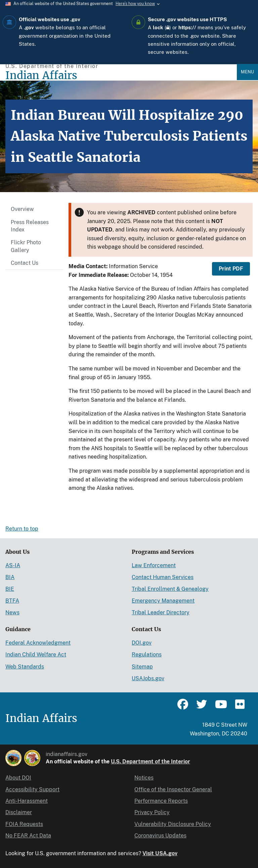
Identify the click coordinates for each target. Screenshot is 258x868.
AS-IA (13, 565)
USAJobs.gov (148, 678)
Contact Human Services (163, 577)
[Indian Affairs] (121, 76)
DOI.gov (142, 643)
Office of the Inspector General (173, 789)
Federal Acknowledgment (38, 643)
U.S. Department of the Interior (150, 762)
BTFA (12, 601)
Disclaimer (19, 812)
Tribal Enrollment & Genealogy (170, 589)
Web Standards (25, 667)
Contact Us (25, 263)
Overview (22, 209)
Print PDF (231, 269)
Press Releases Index (30, 226)
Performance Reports (161, 801)
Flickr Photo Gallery (26, 246)
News (12, 612)
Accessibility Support (32, 789)
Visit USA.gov (160, 853)
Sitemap (142, 667)
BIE (10, 589)
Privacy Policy (152, 812)
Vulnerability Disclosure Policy (173, 824)
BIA (10, 577)
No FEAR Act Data (28, 836)
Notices (144, 778)
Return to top (22, 529)
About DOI (18, 778)
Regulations (147, 655)
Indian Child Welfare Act (36, 655)
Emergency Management (163, 601)
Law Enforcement (154, 565)
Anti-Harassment (27, 801)
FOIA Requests (24, 824)
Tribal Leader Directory (161, 612)
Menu (247, 72)
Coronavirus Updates (160, 836)
